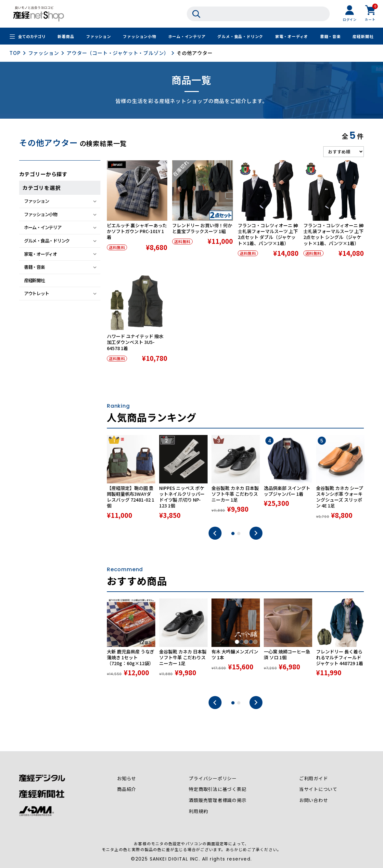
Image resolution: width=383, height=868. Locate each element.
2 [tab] (239, 533)
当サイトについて (318, 790)
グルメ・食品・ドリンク (240, 37)
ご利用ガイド (314, 779)
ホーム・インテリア (187, 37)
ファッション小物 (139, 37)
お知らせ (127, 779)
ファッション (99, 37)
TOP (15, 53)
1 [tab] (233, 533)
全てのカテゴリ (32, 37)
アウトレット (36, 293)
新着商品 (66, 37)
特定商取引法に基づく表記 (218, 790)
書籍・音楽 (330, 37)
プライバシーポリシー (213, 779)
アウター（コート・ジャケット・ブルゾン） (118, 53)
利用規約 (198, 812)
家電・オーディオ (292, 37)
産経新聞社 (363, 37)
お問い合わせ (314, 801)
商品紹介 (127, 790)
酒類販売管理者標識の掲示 (218, 801)
